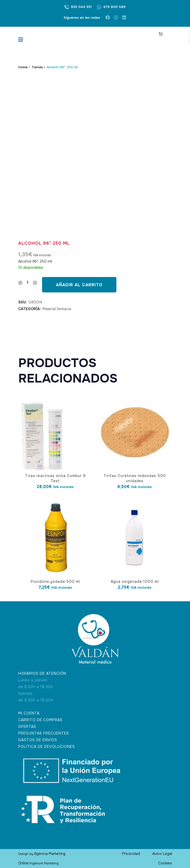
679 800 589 (114, 7)
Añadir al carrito (79, 285)
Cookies (165, 863)
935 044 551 (81, 7)
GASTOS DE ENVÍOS (38, 740)
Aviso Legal (162, 854)
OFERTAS (27, 727)
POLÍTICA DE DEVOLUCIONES (47, 747)
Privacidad (131, 854)
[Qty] (28, 283)
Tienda (37, 67)
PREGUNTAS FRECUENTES (44, 733)
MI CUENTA (29, 713)
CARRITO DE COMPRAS (40, 720)
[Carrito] (161, 34)
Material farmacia (57, 309)
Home (23, 67)
